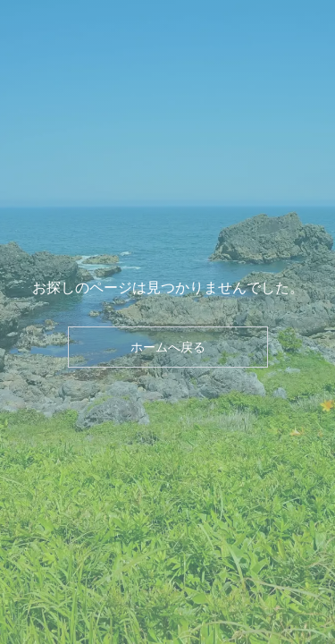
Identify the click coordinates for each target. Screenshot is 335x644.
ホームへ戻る (168, 347)
